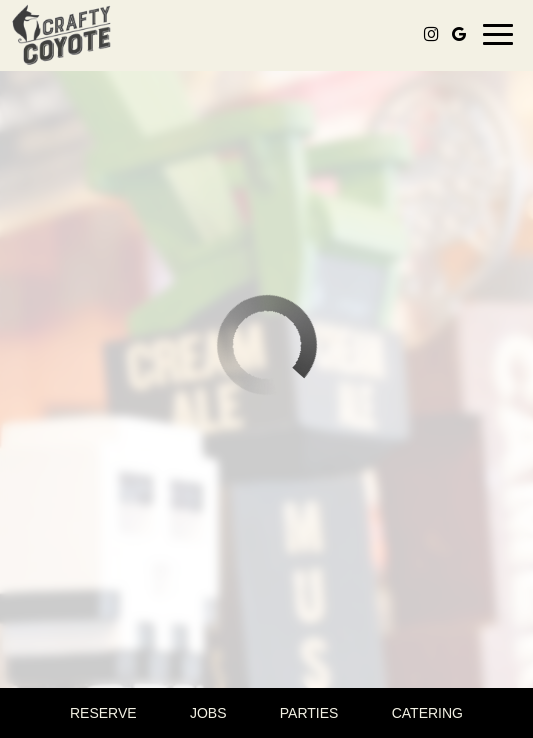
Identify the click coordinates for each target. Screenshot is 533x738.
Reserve (103, 713)
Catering (427, 713)
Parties (309, 713)
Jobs (208, 713)
